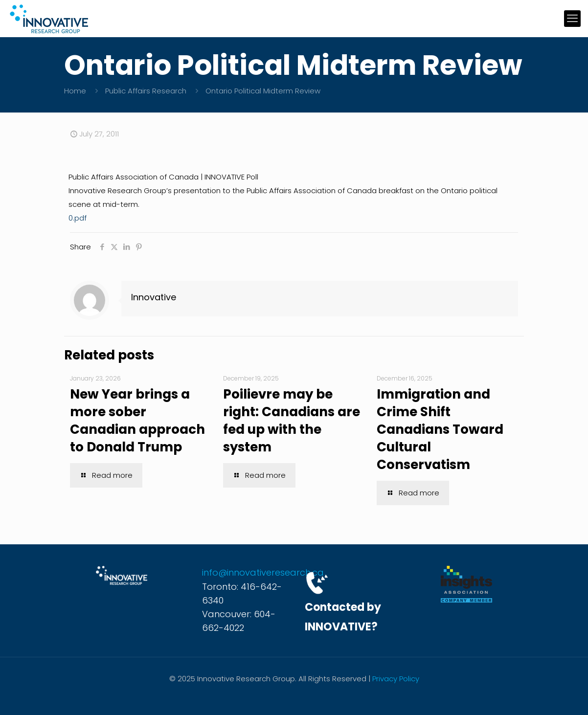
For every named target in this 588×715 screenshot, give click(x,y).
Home (75, 91)
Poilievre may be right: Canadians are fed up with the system (292, 421)
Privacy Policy (396, 679)
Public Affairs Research (146, 91)
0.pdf (78, 218)
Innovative (154, 297)
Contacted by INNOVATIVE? (343, 617)
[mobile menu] (572, 19)
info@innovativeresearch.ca (263, 572)
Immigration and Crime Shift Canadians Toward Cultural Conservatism (440, 429)
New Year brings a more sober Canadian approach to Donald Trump (137, 421)
